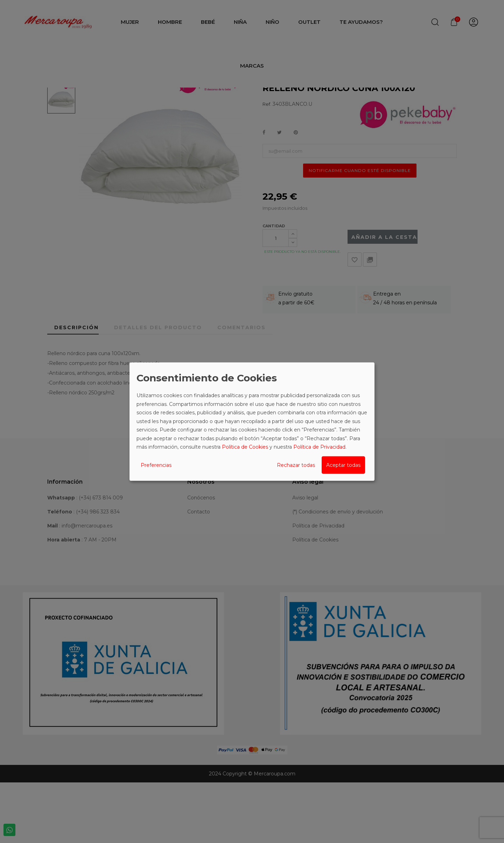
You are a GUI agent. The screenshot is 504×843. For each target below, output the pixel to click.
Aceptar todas (343, 465)
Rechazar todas (296, 465)
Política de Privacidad (319, 447)
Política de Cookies (245, 447)
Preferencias (156, 465)
